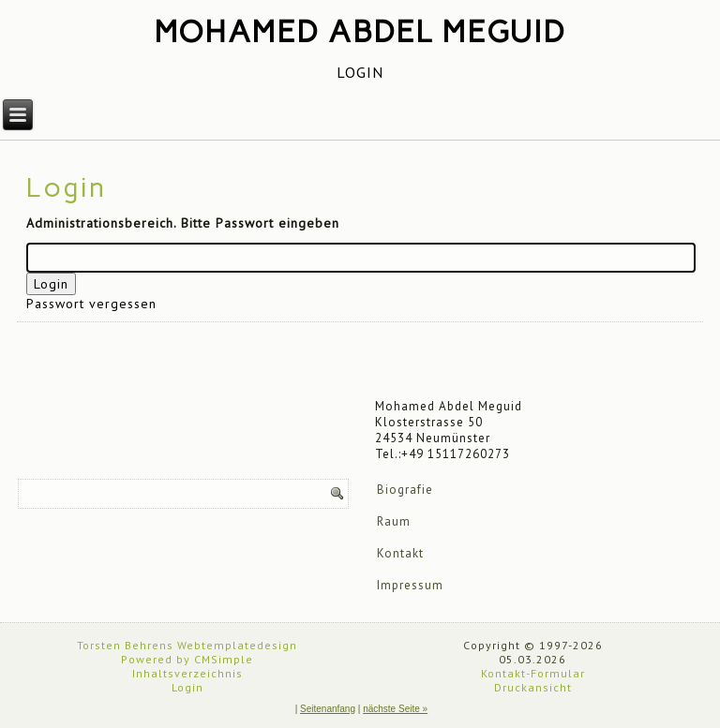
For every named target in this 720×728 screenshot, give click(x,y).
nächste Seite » (395, 709)
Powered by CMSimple (187, 659)
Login (187, 687)
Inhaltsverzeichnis (187, 673)
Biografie (405, 490)
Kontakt (400, 553)
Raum (394, 521)
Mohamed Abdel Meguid (360, 32)
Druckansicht (533, 687)
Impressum (410, 585)
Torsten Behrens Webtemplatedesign (187, 645)
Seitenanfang (328, 709)
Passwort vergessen (91, 304)
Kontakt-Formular (533, 673)
